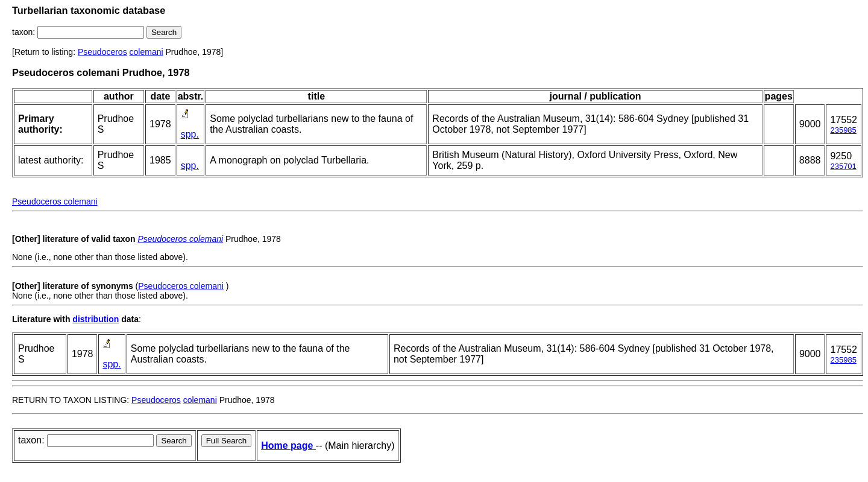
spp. (190, 134)
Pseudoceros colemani (55, 201)
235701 (843, 166)
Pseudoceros (102, 52)
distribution (96, 319)
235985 (843, 130)
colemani (146, 52)
